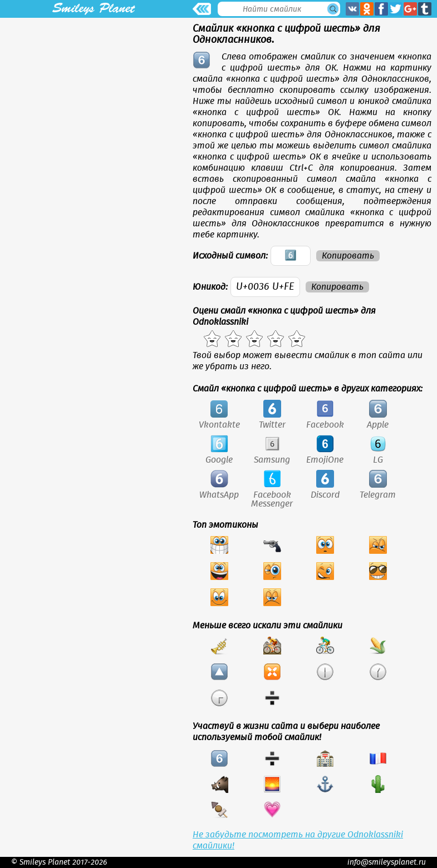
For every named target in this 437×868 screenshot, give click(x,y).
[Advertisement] (94, 96)
